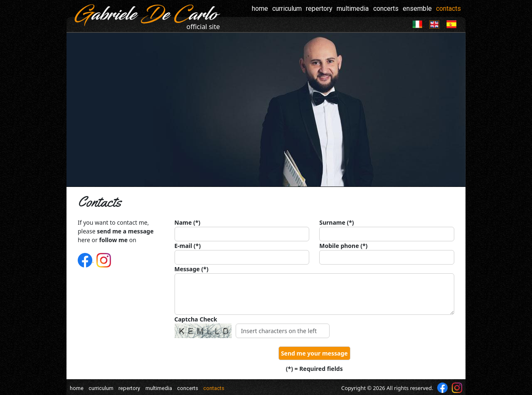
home (260, 9)
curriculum (287, 9)
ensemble (417, 9)
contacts (448, 9)
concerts (386, 9)
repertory (319, 9)
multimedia (353, 9)
